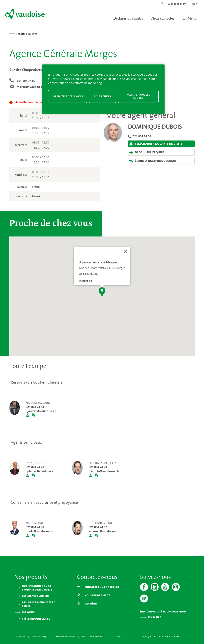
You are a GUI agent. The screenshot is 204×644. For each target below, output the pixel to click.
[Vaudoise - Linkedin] (155, 587)
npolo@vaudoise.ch (39, 531)
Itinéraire (86, 281)
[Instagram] (176, 587)
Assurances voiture (36, 596)
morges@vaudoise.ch (31, 87)
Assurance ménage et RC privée (39, 604)
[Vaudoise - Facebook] (144, 587)
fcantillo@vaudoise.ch (104, 471)
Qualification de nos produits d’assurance (37, 588)
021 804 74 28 (35, 467)
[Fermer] (126, 252)
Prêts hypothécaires (36, 619)
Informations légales (41, 636)
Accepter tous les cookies (138, 96)
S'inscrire (154, 617)
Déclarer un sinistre (128, 18)
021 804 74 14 (35, 407)
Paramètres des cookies (68, 96)
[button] (102, 292)
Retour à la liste (26, 34)
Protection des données (66, 636)
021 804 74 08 (35, 527)
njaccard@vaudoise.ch (41, 411)
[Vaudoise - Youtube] (165, 587)
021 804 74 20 (98, 467)
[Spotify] (144, 598)
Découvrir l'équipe (147, 152)
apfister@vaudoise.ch (41, 471)
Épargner (28, 612)
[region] (103, 89)
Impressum (21, 636)
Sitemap (119, 636)
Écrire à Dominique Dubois (153, 161)
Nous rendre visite (94, 595)
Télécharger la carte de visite (156, 144)
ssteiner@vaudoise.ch (104, 531)
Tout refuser (102, 96)
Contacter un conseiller (98, 587)
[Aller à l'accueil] (25, 14)
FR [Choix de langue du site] (195, 4)
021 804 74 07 (98, 527)
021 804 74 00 (26, 81)
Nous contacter (163, 18)
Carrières (87, 603)
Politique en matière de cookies (96, 636)
